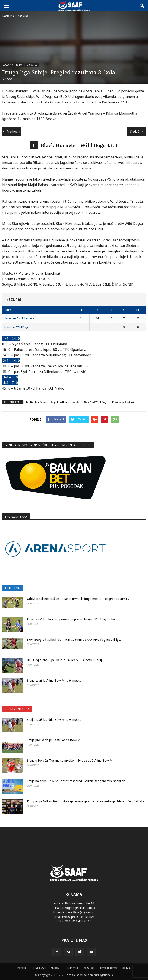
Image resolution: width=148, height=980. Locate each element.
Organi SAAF (39, 968)
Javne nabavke (109, 968)
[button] (142, 6)
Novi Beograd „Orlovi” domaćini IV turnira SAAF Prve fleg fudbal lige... (75, 640)
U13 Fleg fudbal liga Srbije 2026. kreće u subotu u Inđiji (65, 660)
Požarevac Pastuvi (123, 402)
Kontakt (126, 968)
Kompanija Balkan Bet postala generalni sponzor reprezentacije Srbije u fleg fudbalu (85, 801)
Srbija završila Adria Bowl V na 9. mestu (54, 680)
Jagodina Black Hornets (19, 318)
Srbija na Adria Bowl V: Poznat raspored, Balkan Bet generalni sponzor (76, 781)
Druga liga (32, 65)
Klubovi (55, 968)
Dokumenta (71, 968)
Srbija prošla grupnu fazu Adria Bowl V (53, 740)
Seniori (20, 65)
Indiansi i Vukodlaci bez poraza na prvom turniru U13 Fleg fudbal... (72, 619)
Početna (22, 968)
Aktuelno (8, 65)
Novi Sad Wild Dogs (17, 327)
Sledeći (137, 131)
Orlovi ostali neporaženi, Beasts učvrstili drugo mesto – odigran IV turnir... (78, 599)
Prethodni (12, 131)
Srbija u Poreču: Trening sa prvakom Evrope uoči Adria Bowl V (69, 760)
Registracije (89, 968)
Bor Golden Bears (36, 402)
